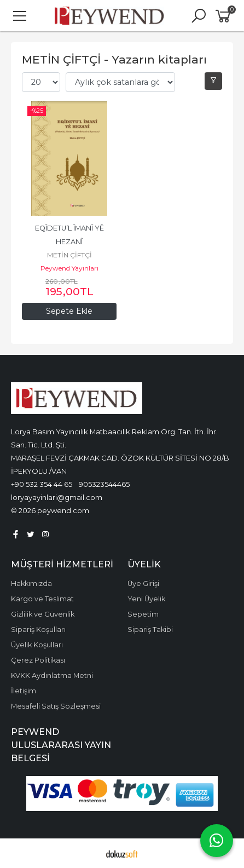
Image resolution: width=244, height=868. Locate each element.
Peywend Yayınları (69, 268)
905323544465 (104, 484)
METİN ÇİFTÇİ (69, 255)
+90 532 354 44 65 (42, 484)
